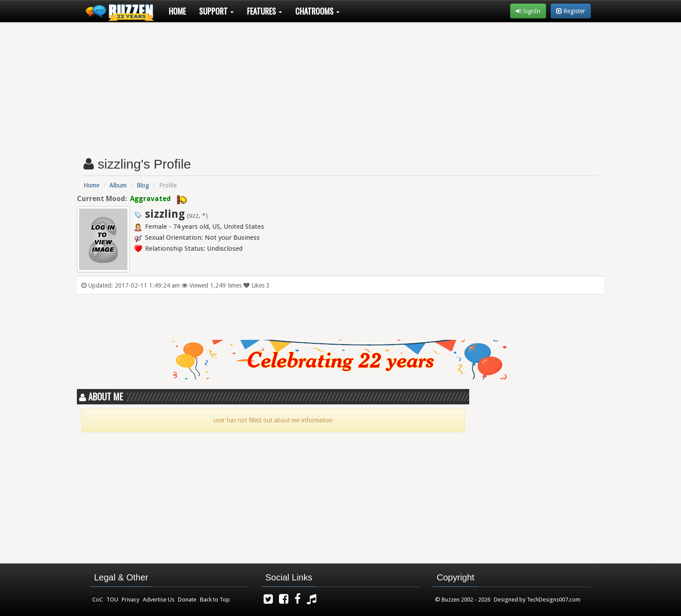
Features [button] (264, 11)
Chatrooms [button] (317, 11)
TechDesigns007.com (554, 600)
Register (571, 11)
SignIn (528, 11)
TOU (112, 600)
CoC (98, 600)
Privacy (130, 600)
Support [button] (216, 11)
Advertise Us (159, 600)
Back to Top (215, 600)
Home (177, 11)
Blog (143, 185)
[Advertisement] (340, 86)
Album (118, 185)
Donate (187, 600)
